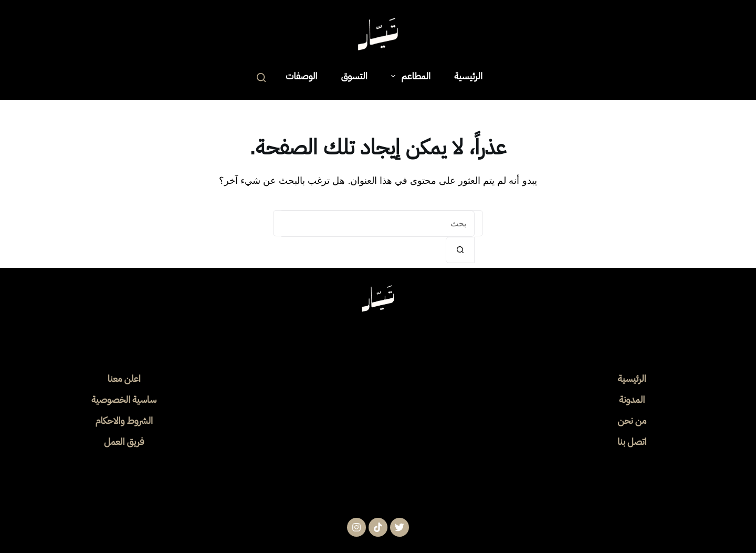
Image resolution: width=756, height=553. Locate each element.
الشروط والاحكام (124, 420)
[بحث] (261, 77)
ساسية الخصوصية (124, 399)
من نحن (632, 420)
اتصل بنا (632, 441)
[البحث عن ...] (378, 224)
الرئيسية (468, 76)
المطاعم (409, 76)
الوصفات (301, 76)
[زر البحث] (460, 250)
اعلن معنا (124, 378)
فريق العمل (124, 441)
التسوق (354, 76)
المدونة (632, 399)
